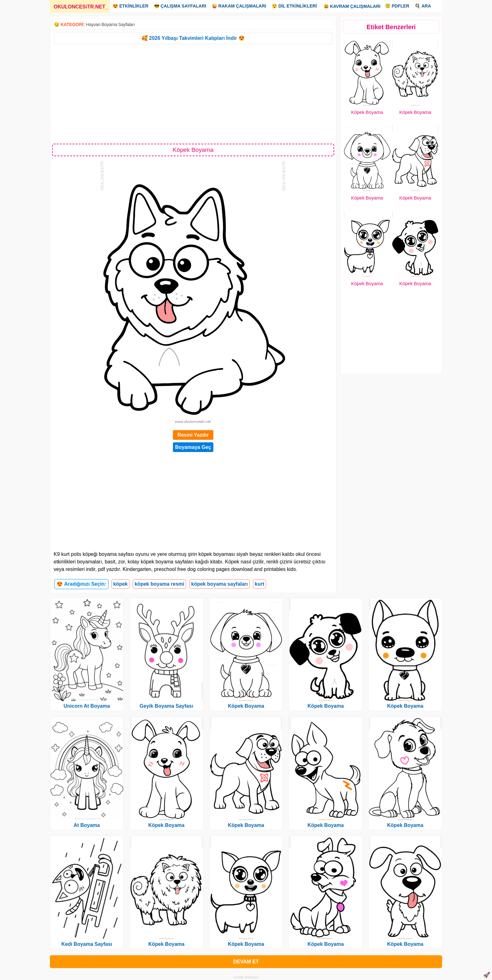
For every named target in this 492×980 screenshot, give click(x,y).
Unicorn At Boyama (87, 706)
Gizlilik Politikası (246, 977)
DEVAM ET (246, 962)
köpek (120, 584)
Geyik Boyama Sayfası (166, 706)
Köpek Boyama (367, 112)
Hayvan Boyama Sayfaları (110, 24)
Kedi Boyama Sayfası (87, 944)
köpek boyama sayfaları (219, 584)
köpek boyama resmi (159, 584)
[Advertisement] (193, 93)
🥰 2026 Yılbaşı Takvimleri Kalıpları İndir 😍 (193, 38)
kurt (259, 584)
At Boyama (87, 825)
